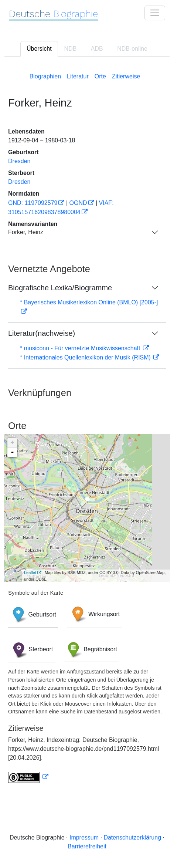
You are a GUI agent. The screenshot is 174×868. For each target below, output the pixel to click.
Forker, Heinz (26, 232)
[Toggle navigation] (155, 13)
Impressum (84, 837)
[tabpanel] (87, 426)
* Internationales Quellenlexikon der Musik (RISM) (86, 357)
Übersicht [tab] (39, 49)
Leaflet (30, 573)
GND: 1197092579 (33, 203)
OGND (78, 203)
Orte (100, 76)
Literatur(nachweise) (42, 333)
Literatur (78, 76)
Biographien (45, 76)
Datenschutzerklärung (132, 837)
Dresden (19, 161)
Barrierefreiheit (87, 846)
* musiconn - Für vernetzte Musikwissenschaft (81, 348)
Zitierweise (126, 76)
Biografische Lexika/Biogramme (60, 288)
